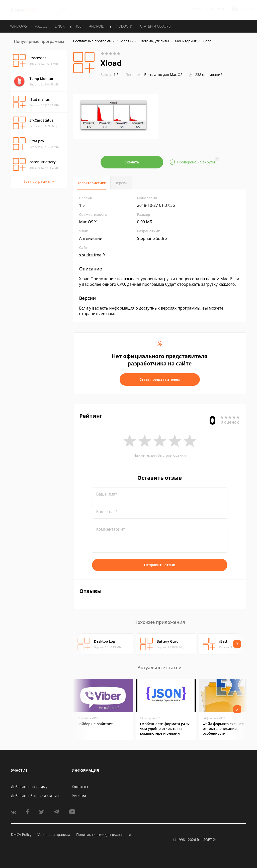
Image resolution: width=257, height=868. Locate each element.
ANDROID (97, 26)
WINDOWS (19, 26)
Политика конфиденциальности (104, 835)
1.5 (110, 75)
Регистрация (217, 9)
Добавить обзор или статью (35, 796)
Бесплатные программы (94, 41)
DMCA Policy (21, 835)
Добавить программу (29, 787)
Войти (197, 9)
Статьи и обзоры (156, 26)
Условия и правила (54, 835)
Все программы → (39, 181)
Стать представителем (160, 379)
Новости (124, 26)
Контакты (80, 787)
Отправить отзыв (160, 565)
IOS (79, 26)
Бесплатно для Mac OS (163, 75)
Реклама (79, 796)
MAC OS (41, 26)
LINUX (60, 26)
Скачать (132, 162)
